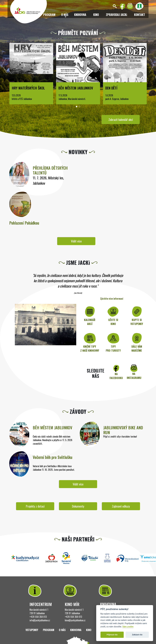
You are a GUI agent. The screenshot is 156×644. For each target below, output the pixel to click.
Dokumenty (78, 506)
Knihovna (80, 15)
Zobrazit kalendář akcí (121, 120)
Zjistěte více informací (112, 299)
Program (49, 630)
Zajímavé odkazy (121, 506)
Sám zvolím (128, 627)
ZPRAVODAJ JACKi (116, 15)
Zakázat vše (137, 635)
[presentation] (4, 66)
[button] (77, 107)
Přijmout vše (112, 635)
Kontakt (140, 15)
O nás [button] (65, 15)
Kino (96, 15)
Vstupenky (32, 630)
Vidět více (76, 241)
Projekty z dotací (35, 506)
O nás (62, 630)
